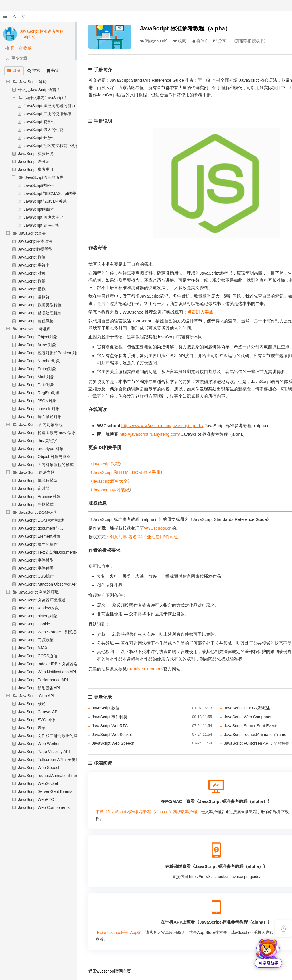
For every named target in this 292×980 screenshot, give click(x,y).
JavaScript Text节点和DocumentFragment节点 (59, 552)
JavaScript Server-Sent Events (45, 791)
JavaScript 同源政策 (36, 640)
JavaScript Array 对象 (37, 345)
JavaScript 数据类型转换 (40, 305)
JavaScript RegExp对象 (39, 393)
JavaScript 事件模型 (36, 560)
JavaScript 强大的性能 (43, 130)
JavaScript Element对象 (39, 536)
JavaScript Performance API (43, 680)
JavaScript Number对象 (39, 361)
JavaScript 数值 (32, 257)
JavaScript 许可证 (34, 161)
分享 (220, 41)
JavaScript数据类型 (35, 249)
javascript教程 (106, 464)
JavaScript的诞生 (39, 185)
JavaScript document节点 (41, 528)
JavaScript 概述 (32, 704)
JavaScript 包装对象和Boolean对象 (49, 353)
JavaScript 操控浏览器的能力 (49, 106)
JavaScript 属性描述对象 (40, 417)
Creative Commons (145, 669)
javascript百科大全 (110, 481)
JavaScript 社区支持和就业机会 (51, 146)
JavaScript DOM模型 (38, 512)
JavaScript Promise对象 (39, 496)
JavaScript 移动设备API (39, 688)
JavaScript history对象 (38, 616)
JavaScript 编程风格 (36, 321)
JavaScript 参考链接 (41, 225)
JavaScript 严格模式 (36, 504)
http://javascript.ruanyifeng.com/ (150, 434)
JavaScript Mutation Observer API (48, 584)
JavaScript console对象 (39, 409)
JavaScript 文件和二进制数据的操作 (50, 736)
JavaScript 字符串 (34, 265)
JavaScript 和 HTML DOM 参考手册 (126, 472)
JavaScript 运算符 (34, 297)
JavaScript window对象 (38, 608)
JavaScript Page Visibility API (44, 752)
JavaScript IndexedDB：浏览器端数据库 (54, 664)
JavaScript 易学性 (39, 122)
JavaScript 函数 (32, 289)
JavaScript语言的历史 (44, 177)
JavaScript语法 (32, 233)
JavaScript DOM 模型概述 (41, 520)
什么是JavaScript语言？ (39, 90)
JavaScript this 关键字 (37, 441)
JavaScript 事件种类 (36, 568)
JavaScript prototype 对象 (41, 449)
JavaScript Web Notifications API (47, 672)
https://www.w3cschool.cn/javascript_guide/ (163, 426)
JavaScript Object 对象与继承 (44, 457)
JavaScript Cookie (34, 624)
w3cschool (106, 971)
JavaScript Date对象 (36, 385)
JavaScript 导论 (33, 82)
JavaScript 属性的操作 (38, 544)
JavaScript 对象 (32, 273)
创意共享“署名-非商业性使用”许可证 (144, 537)
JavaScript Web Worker (39, 744)
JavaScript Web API (37, 696)
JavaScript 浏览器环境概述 (42, 600)
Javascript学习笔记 (111, 490)
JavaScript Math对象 (36, 377)
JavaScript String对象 (37, 369)
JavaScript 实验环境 (36, 154)
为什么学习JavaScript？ (46, 98)
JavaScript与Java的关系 (45, 201)
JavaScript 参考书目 (36, 169)
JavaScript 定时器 (34, 488)
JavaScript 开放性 (39, 138)
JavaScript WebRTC (36, 799)
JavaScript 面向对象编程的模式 (46, 465)
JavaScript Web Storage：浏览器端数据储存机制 (61, 632)
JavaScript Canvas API (38, 712)
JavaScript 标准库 (35, 329)
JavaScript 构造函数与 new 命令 (47, 433)
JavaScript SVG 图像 (37, 720)
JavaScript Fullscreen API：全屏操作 (51, 760)
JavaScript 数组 (32, 281)
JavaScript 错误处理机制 (40, 313)
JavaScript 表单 (32, 728)
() (200, 41)
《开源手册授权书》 (250, 41)
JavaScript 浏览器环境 (39, 592)
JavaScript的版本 (39, 209)
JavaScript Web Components (44, 807)
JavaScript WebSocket (38, 783)
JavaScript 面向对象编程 (41, 425)
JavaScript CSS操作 (36, 576)
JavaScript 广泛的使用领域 (47, 114)
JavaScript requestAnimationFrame (49, 776)
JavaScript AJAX (33, 648)
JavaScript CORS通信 (38, 656)
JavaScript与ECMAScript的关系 (52, 193)
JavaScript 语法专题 (37, 472)
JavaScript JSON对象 (37, 401)
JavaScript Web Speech (39, 768)
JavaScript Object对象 (38, 337)
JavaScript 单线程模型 (38, 480)
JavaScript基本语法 (35, 241)
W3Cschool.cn (158, 528)
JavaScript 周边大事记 (43, 217)
